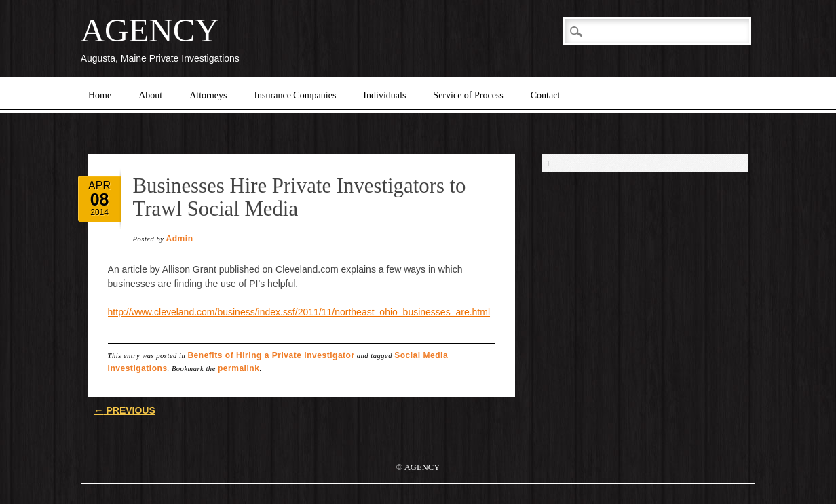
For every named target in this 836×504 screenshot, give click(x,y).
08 (100, 199)
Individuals (384, 95)
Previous (125, 410)
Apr (99, 186)
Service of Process (468, 95)
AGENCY (150, 30)
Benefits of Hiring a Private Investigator (271, 355)
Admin (180, 239)
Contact (546, 95)
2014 (99, 212)
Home (100, 95)
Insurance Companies (295, 95)
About (150, 95)
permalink (239, 368)
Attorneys (208, 95)
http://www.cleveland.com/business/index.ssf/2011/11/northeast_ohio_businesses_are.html (299, 312)
